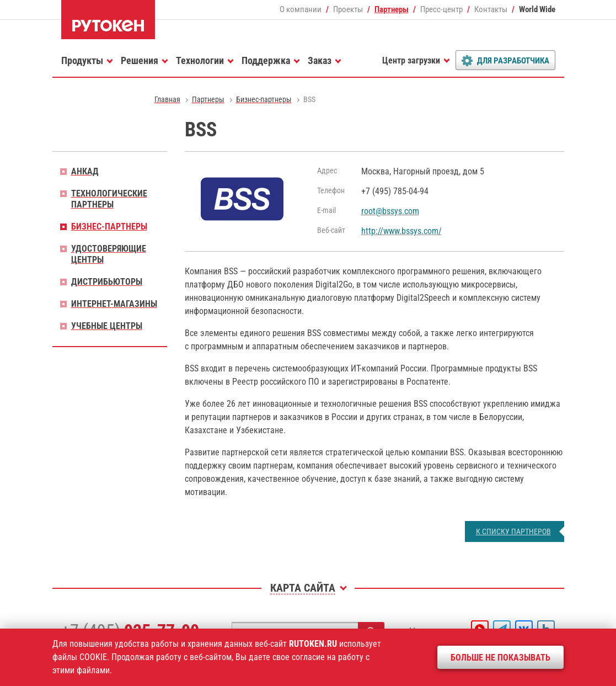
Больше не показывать (500, 658)
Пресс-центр (441, 9)
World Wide (537, 9)
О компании (301, 9)
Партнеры (392, 9)
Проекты (348, 9)
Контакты (491, 9)
